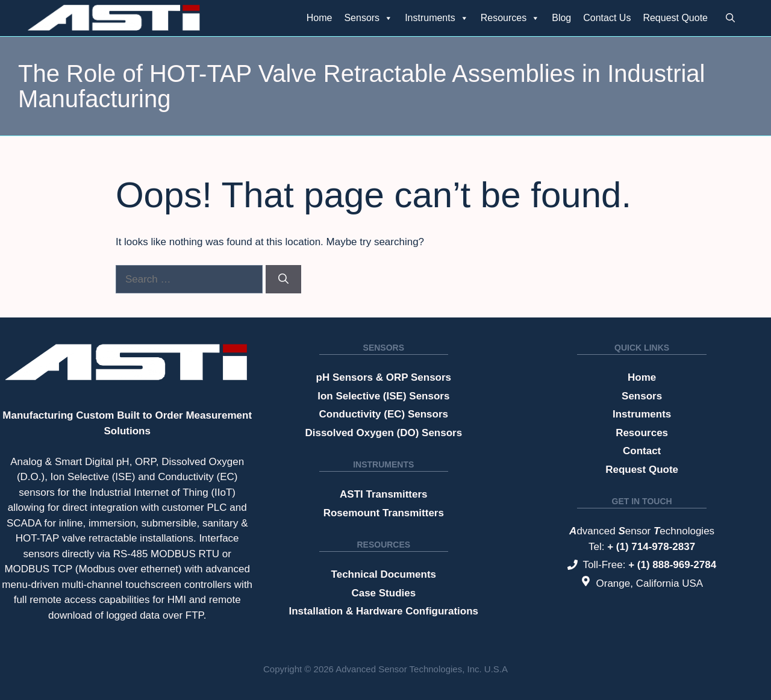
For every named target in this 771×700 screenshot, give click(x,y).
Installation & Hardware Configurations (384, 611)
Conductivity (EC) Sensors (384, 414)
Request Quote (675, 18)
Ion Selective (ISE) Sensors (383, 396)
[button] (730, 18)
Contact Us (607, 18)
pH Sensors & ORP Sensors (384, 377)
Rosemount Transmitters (384, 513)
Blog (561, 18)
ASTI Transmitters (384, 494)
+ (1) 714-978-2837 (651, 547)
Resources (510, 18)
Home (320, 18)
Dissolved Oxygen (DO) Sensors (383, 433)
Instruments (437, 18)
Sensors (368, 18)
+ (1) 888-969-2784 (672, 565)
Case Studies (383, 593)
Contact (642, 451)
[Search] (283, 280)
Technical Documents (384, 574)
